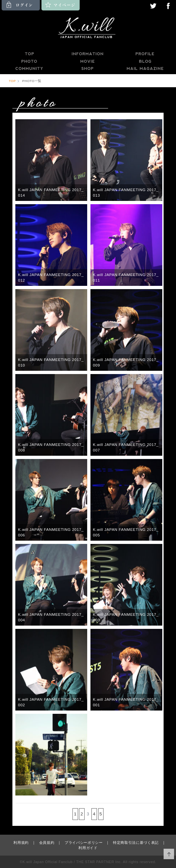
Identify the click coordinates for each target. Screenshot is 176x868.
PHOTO (29, 61)
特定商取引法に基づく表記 (136, 843)
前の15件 (66, 814)
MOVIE (87, 61)
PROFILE (145, 54)
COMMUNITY (29, 69)
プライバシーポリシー (84, 843)
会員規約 (47, 843)
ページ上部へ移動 (169, 854)
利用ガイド (88, 848)
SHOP (87, 69)
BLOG (145, 61)
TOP (29, 54)
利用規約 (21, 843)
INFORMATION (87, 54)
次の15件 (110, 814)
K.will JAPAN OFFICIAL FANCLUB (88, 29)
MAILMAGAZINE (145, 69)
